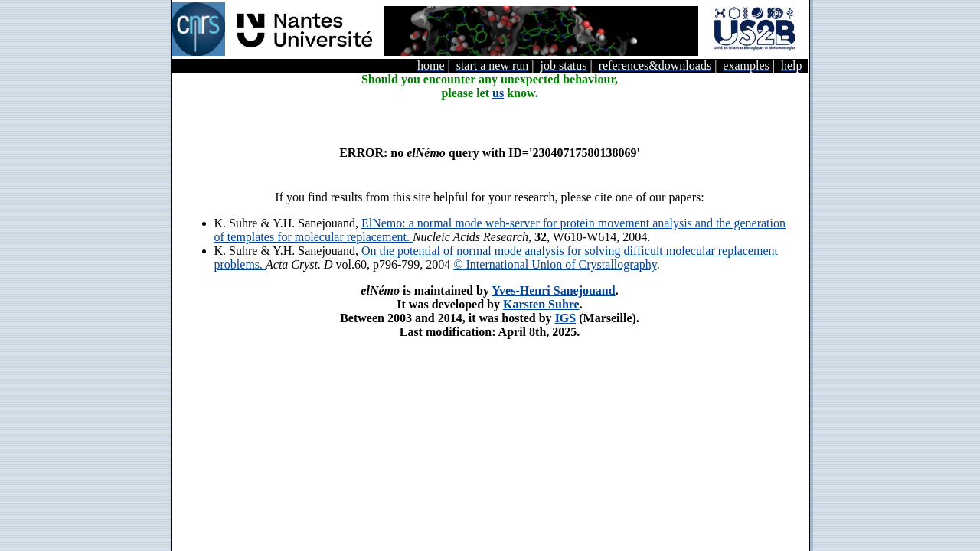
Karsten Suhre (541, 304)
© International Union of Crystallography (555, 264)
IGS (566, 318)
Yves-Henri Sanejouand (553, 290)
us (498, 93)
